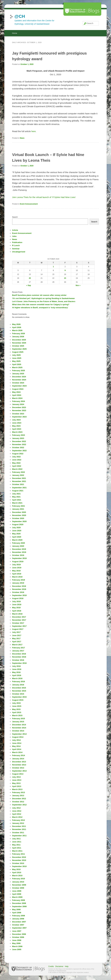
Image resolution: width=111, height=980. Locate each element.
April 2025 (17, 364)
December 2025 (19, 340)
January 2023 (18, 438)
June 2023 (17, 423)
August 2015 (18, 700)
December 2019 (19, 549)
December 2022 (19, 441)
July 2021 (16, 494)
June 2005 (17, 949)
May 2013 (16, 783)
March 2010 (17, 876)
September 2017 (19, 626)
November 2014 (19, 728)
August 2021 (18, 491)
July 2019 (16, 565)
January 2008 (18, 919)
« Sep (29, 285)
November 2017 (19, 620)
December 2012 (19, 799)
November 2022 (19, 444)
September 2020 (19, 521)
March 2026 (17, 330)
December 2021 (19, 478)
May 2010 (16, 869)
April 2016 (17, 675)
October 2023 (18, 414)
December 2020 (19, 512)
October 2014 (18, 731)
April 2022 (17, 466)
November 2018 (19, 589)
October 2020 (18, 518)
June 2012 (17, 811)
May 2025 (16, 361)
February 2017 (19, 648)
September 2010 (19, 866)
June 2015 (17, 706)
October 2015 (18, 694)
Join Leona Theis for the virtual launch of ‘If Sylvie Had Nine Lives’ (44, 197)
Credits (51, 966)
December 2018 (19, 586)
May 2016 (16, 672)
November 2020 (19, 515)
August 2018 (18, 598)
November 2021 (19, 481)
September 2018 (19, 595)
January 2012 (18, 823)
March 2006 (17, 946)
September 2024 (19, 386)
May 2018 (16, 608)
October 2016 (18, 660)
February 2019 (19, 580)
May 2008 (16, 910)
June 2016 (17, 669)
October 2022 (18, 448)
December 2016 (19, 654)
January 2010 (18, 882)
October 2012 (18, 802)
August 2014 (18, 737)
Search (15, 217)
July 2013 (16, 777)
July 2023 (16, 420)
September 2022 (19, 451)
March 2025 (17, 367)
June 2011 (17, 842)
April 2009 (17, 894)
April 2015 (17, 712)
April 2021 (17, 500)
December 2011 (19, 826)
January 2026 (18, 337)
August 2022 (18, 454)
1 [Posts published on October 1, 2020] (53, 267)
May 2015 (16, 709)
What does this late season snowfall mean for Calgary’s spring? (41, 304)
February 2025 (19, 371)
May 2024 (16, 392)
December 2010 (19, 857)
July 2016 (16, 666)
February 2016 (19, 681)
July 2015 (16, 703)
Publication (17, 242)
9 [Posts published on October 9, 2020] (65, 270)
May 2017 (16, 638)
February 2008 (19, 916)
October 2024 (18, 383)
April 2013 (17, 786)
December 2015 (19, 688)
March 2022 (17, 469)
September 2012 (19, 805)
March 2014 (17, 752)
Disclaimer (59, 966)
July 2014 (16, 740)
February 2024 (19, 401)
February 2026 (19, 333)
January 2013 (18, 796)
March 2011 (17, 851)
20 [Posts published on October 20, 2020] (30, 278)
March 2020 (17, 540)
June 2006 (17, 940)
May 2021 (16, 497)
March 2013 (17, 789)
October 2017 (18, 623)
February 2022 (19, 472)
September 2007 (19, 928)
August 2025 (18, 352)
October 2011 (18, 833)
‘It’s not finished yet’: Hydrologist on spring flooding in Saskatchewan (43, 298)
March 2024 (17, 398)
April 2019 (17, 574)
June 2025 (17, 358)
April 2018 (17, 611)
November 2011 (19, 829)
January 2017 (18, 651)
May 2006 (16, 943)
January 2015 (18, 722)
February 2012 (19, 820)
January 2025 (18, 374)
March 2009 (17, 897)
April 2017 (17, 642)
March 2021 (17, 503)
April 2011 (17, 848)
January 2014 (18, 759)
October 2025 (18, 346)
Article (15, 230)
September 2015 (19, 697)
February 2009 (19, 900)
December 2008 (19, 903)
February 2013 (19, 792)
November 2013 (19, 765)
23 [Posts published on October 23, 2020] (65, 278)
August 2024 (18, 389)
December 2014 (19, 725)
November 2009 (19, 885)
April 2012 (17, 814)
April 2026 (17, 327)
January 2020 (18, 546)
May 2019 (16, 571)
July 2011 (16, 839)
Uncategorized (19, 252)
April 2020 (17, 537)
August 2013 (18, 774)
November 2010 (19, 860)
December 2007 (19, 922)
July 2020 (16, 528)
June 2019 (17, 568)
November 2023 (19, 410)
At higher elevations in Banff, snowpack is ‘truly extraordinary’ (40, 308)
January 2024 (18, 404)
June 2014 (17, 743)
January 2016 (18, 685)
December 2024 (19, 377)
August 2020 (18, 524)
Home (15, 33)
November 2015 (19, 691)
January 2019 (18, 583)
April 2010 (17, 872)
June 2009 (17, 891)
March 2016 (17, 678)
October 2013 (18, 768)
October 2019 (18, 555)
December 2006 (19, 934)
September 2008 (19, 906)
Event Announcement (29, 204)
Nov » (78, 285)
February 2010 (19, 879)
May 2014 (16, 746)
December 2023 (19, 407)
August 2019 (18, 562)
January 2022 (18, 475)
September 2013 (19, 771)
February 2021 (19, 506)
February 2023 (19, 435)
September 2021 (19, 488)
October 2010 (18, 863)
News (22, 138)
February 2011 (19, 854)
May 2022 (16, 463)
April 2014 (17, 749)
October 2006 (18, 937)
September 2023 (19, 417)
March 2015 (17, 715)
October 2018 (18, 592)
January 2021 (18, 509)
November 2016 (19, 657)
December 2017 (19, 617)
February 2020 (19, 543)
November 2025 (19, 343)
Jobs (14, 236)
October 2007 (18, 925)
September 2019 (19, 558)
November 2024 (19, 380)
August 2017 (18, 629)
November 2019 (19, 552)
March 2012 (17, 817)
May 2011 (16, 845)
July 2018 (16, 601)
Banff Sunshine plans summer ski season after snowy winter (39, 295)
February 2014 (19, 755)
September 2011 (19, 836)
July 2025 (16, 355)
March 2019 (17, 577)
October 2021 (18, 484)
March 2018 (17, 614)
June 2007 (17, 931)
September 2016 (19, 663)
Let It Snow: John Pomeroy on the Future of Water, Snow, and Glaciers (44, 301)
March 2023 (17, 432)
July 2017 (16, 632)
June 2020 (17, 531)
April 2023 (17, 429)
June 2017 (17, 635)
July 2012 (16, 808)
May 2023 (16, 426)
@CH (20, 16)
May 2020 (16, 534)
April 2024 (17, 395)
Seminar (16, 249)
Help (67, 966)
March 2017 (17, 645)
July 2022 (16, 457)
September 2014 (19, 734)
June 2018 (17, 605)
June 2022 (17, 460)
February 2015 (19, 719)
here (34, 131)
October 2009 (18, 888)
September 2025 (19, 349)
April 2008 (17, 913)
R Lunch (16, 245)
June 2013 (17, 780)
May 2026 (16, 324)
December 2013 (19, 762)
